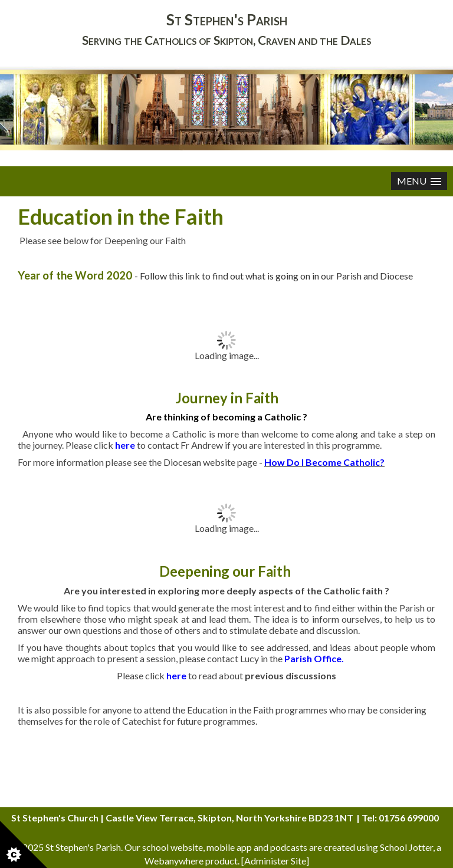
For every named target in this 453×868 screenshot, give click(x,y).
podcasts (289, 847)
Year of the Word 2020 (76, 275)
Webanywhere (174, 861)
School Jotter (406, 847)
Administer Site (275, 861)
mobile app (229, 847)
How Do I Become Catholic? (324, 462)
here (176, 675)
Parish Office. (314, 658)
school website (173, 847)
